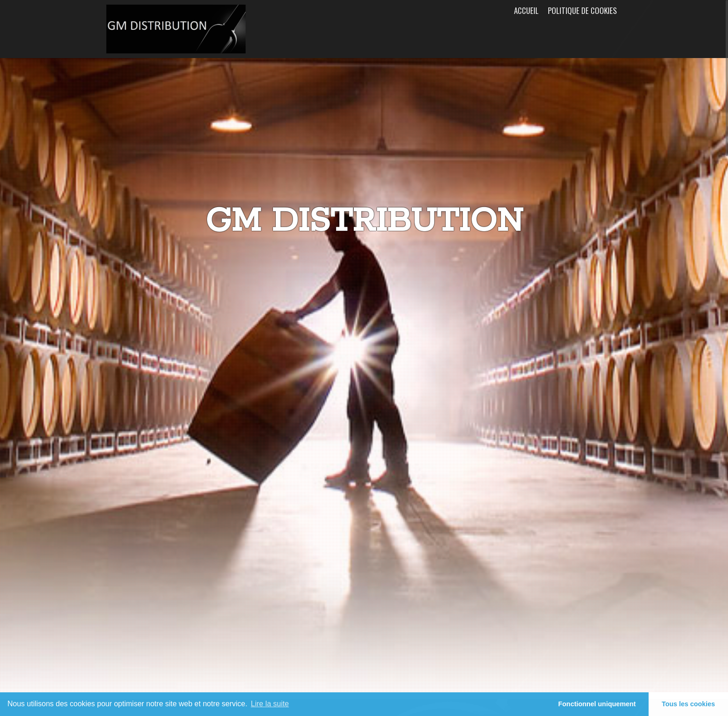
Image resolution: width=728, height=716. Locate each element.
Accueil (526, 10)
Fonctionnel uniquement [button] (597, 704)
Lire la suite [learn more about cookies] (270, 704)
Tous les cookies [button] (688, 704)
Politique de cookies (582, 10)
